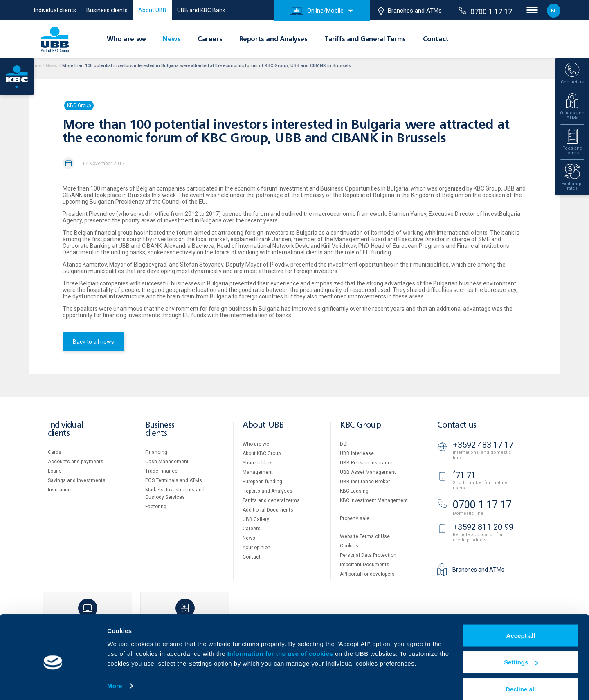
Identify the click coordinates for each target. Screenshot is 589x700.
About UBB (152, 10)
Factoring (156, 507)
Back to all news (93, 342)
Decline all (521, 678)
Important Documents (365, 565)
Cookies (349, 546)
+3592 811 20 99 (483, 527)
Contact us (457, 425)
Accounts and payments (76, 462)
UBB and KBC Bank (201, 10)
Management (258, 472)
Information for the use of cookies (281, 643)
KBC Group (79, 105)
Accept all (521, 625)
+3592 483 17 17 (483, 445)
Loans (55, 471)
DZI (344, 444)
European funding (262, 482)
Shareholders (258, 463)
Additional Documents (268, 510)
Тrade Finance (161, 471)
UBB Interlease (357, 453)
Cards (55, 452)
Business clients (107, 10)
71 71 (464, 475)
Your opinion (256, 547)
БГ (554, 11)
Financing (156, 452)
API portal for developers (367, 574)
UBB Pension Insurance (367, 463)
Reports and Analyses (273, 40)
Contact (436, 40)
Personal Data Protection (368, 555)
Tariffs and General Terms (365, 40)
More (115, 675)
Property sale (355, 518)
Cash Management (167, 462)
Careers (210, 40)
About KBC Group (262, 453)
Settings (521, 652)
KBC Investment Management (374, 500)
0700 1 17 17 (486, 11)
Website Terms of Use (365, 536)
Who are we (126, 40)
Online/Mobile (317, 11)
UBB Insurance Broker (365, 482)
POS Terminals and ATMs (174, 480)
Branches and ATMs (410, 11)
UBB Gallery (256, 519)
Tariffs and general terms (271, 500)
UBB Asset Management (368, 472)
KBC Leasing (354, 491)
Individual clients (55, 10)
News (172, 40)
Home (35, 66)
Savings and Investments (77, 480)
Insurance (59, 490)
